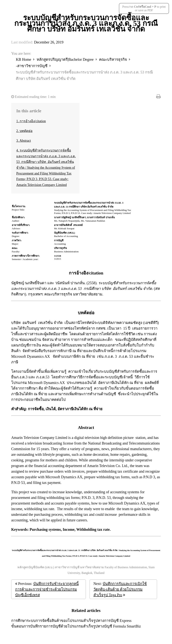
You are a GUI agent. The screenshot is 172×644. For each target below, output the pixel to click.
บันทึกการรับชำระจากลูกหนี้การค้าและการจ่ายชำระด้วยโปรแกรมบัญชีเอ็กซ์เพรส (47, 589)
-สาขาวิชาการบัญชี (32, 66)
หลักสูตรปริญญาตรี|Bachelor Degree (66, 59)
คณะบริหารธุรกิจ (113, 59)
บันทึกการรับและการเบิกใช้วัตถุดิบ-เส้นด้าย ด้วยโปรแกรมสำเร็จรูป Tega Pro (120, 589)
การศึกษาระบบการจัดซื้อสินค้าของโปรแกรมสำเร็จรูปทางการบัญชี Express (71, 621)
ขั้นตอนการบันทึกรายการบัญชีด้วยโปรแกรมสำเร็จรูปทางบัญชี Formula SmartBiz (76, 626)
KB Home (24, 59)
